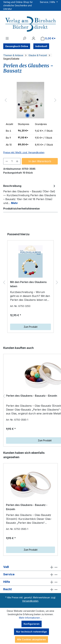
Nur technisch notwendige (31, 632)
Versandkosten (30, 601)
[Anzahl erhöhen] (17, 161)
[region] (30, 100)
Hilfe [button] (30, 582)
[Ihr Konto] (34, 38)
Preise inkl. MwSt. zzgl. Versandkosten (24, 152)
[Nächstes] (55, 100)
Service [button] (30, 574)
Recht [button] (30, 589)
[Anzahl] (12, 161)
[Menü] (7, 38)
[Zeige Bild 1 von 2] (27, 115)
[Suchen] (24, 38)
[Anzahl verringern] (7, 161)
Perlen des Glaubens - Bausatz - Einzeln (27, 507)
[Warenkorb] (48, 38)
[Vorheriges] (6, 100)
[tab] (30, 194)
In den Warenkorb (40, 161)
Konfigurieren (32, 624)
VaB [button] (30, 567)
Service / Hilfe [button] (48, 2)
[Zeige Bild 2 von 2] (33, 115)
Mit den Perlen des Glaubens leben (28, 284)
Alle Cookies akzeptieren (31, 639)
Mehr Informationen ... (30, 618)
